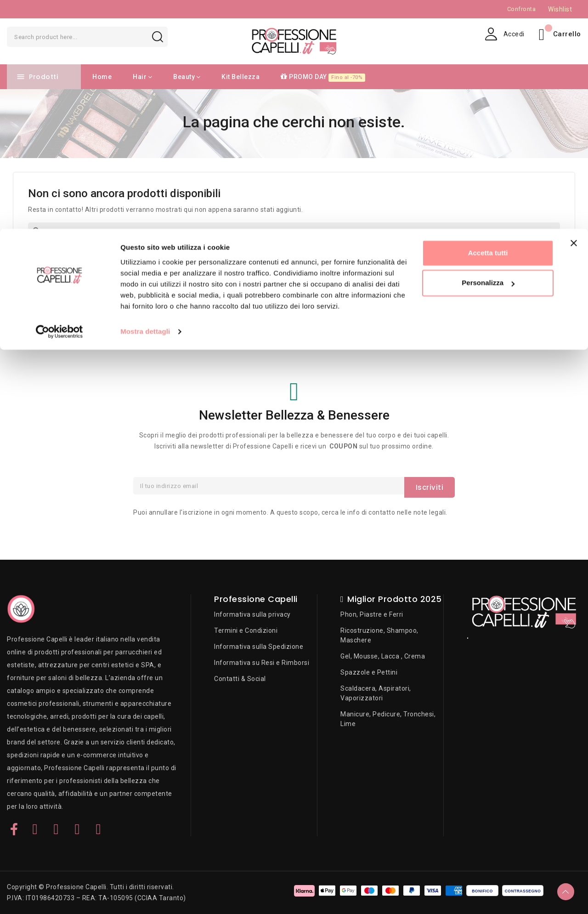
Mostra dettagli (145, 103)
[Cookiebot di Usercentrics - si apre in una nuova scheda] (59, 103)
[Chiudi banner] (574, 14)
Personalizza (488, 54)
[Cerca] (294, 232)
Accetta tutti (488, 24)
